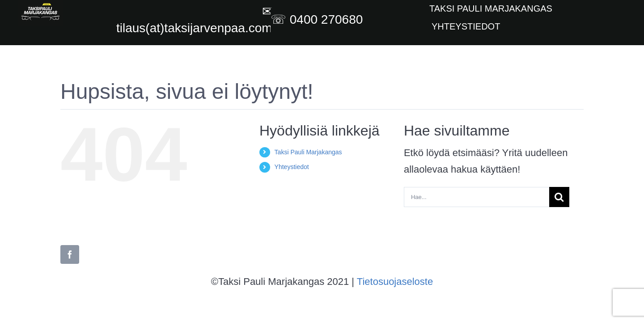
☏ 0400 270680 (318, 19)
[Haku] (559, 197)
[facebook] (70, 254)
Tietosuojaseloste (395, 282)
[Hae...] (477, 197)
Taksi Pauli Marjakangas (308, 152)
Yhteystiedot (292, 167)
